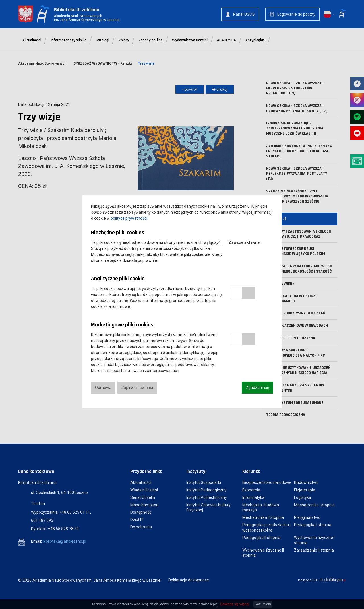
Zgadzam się (257, 388)
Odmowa (103, 388)
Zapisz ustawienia (137, 388)
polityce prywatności (129, 218)
